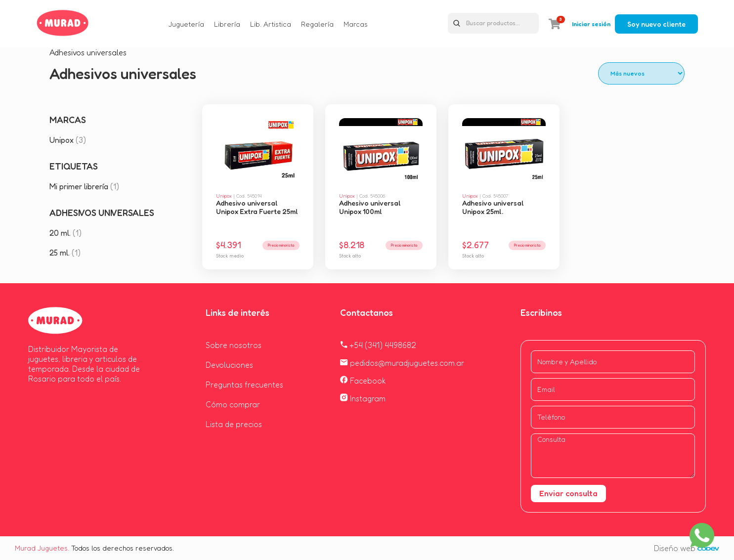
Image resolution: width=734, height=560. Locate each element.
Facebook (363, 381)
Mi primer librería (84, 186)
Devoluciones (229, 365)
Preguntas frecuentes (244, 385)
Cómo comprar (233, 404)
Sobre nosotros (234, 345)
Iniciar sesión (591, 24)
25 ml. (65, 253)
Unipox (68, 140)
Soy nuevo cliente (656, 24)
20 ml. (65, 233)
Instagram (363, 398)
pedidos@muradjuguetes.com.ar (402, 363)
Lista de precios (234, 424)
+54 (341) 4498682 (378, 345)
